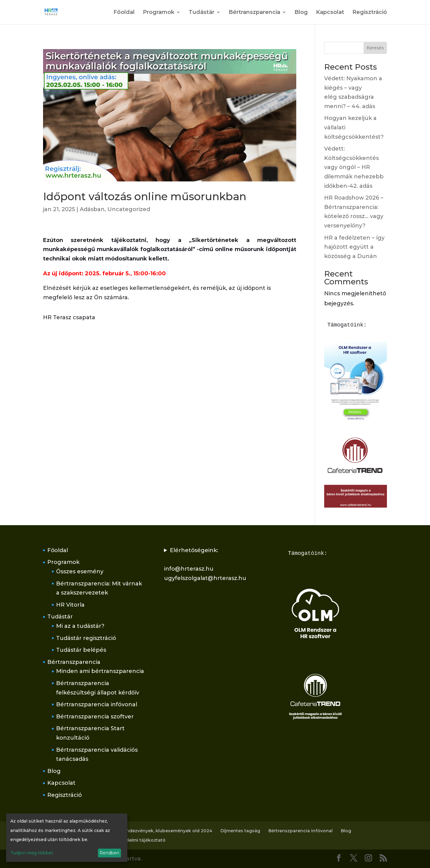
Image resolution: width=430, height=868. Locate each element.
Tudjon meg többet (32, 853)
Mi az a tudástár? (80, 626)
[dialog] (67, 838)
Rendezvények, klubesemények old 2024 (166, 831)
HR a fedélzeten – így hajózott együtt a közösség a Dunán (354, 247)
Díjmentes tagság (240, 831)
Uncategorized (129, 209)
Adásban (92, 209)
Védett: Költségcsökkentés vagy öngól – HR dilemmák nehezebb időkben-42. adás (354, 167)
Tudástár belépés (81, 650)
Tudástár (202, 13)
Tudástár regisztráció (86, 638)
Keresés (375, 48)
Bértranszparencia (254, 13)
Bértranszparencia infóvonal (97, 704)
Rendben (109, 853)
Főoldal (124, 13)
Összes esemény (80, 571)
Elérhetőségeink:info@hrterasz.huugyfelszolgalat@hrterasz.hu (205, 564)
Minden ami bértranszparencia (100, 671)
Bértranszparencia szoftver (95, 717)
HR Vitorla (70, 605)
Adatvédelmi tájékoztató (138, 840)
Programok (159, 13)
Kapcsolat (330, 13)
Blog (301, 13)
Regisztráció (370, 13)
